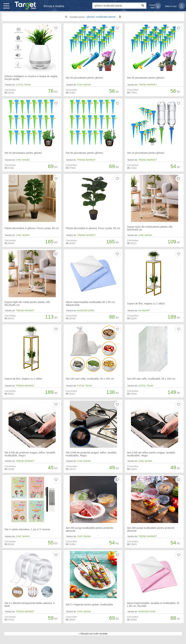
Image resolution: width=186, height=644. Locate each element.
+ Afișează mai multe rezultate (93, 634)
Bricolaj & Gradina (54, 6)
